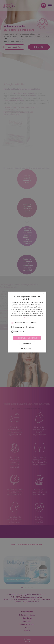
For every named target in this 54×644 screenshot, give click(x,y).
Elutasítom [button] (27, 343)
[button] (27, 349)
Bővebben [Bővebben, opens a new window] (27, 318)
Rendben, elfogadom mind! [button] (27, 338)
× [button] (43, 294)
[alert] (27, 322)
